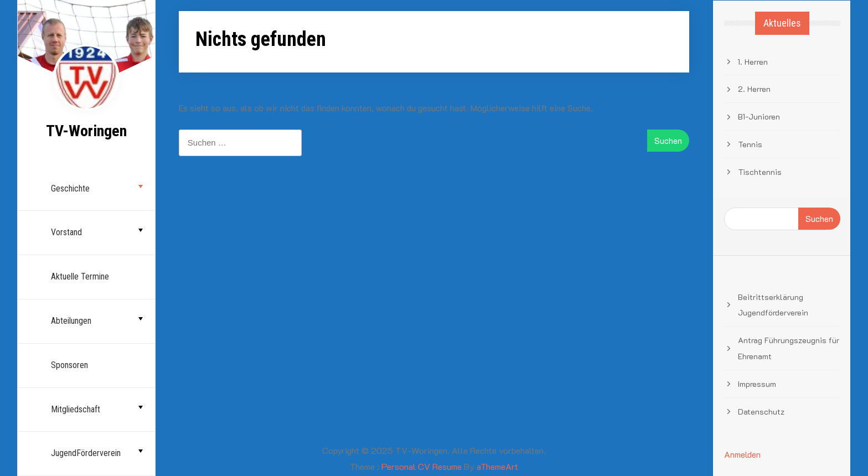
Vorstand (66, 232)
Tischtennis (760, 172)
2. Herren (754, 89)
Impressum (757, 384)
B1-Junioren (759, 117)
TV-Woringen (86, 131)
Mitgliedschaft (76, 409)
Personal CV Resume (422, 466)
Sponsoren (69, 365)
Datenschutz (761, 412)
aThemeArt (497, 466)
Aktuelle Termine (80, 276)
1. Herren (753, 62)
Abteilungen (71, 321)
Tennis (750, 144)
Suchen (819, 218)
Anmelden (742, 454)
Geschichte (70, 188)
